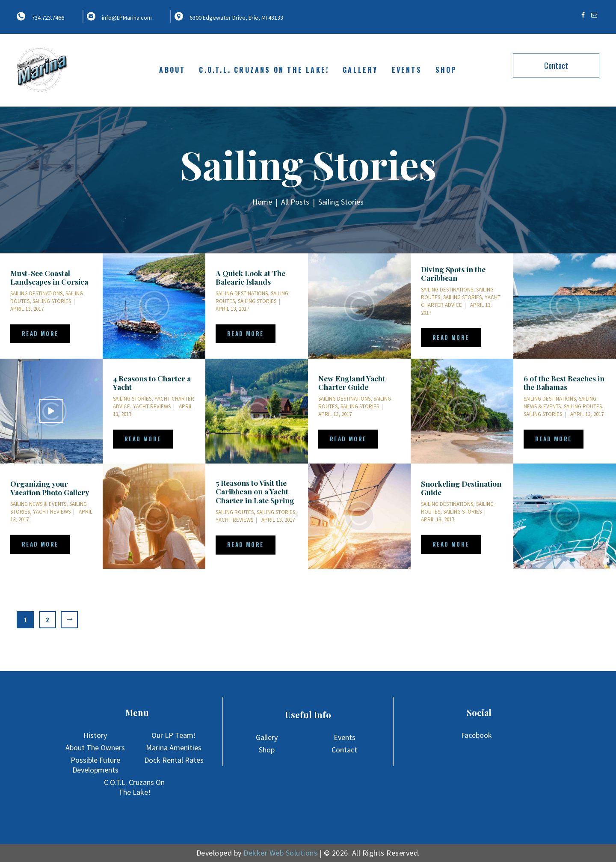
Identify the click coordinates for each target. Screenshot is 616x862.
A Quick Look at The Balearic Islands (250, 277)
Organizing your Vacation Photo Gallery (50, 488)
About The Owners (95, 748)
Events (345, 737)
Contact (556, 65)
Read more (40, 333)
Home (262, 202)
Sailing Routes (583, 406)
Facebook (477, 735)
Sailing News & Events (560, 403)
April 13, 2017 (27, 309)
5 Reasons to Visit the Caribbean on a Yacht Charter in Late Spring (255, 492)
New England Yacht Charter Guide (352, 383)
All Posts (295, 202)
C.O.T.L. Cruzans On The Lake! (134, 787)
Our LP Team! (174, 735)
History (95, 735)
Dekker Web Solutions (280, 853)
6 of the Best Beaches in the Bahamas (564, 383)
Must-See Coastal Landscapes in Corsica (49, 277)
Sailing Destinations (36, 293)
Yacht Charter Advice (461, 301)
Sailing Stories (52, 301)
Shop (267, 750)
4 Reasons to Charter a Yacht (152, 383)
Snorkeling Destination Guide (461, 488)
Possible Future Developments (95, 765)
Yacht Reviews (152, 406)
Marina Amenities (174, 748)
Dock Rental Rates (174, 760)
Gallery (267, 737)
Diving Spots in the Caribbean (453, 273)
